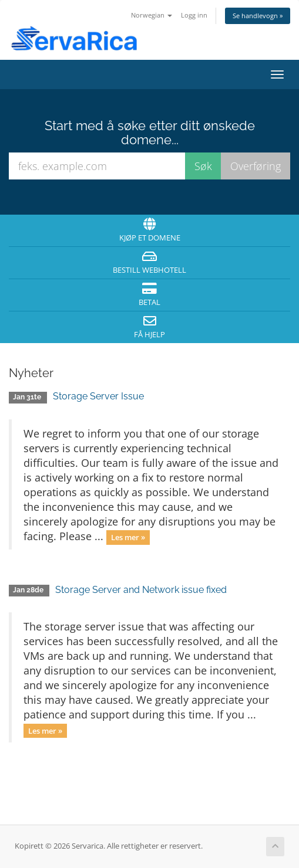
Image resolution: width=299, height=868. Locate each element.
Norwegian (152, 15)
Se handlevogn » (258, 16)
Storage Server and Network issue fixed (141, 590)
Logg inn (194, 15)
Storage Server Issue (98, 396)
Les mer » (128, 537)
